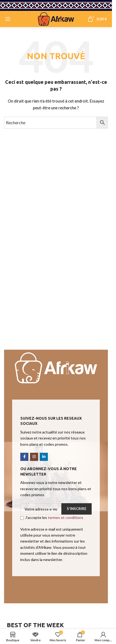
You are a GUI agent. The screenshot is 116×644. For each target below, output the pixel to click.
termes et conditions (66, 517)
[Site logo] (56, 19)
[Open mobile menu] (8, 19)
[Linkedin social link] (44, 457)
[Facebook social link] (24, 457)
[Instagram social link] (34, 457)
